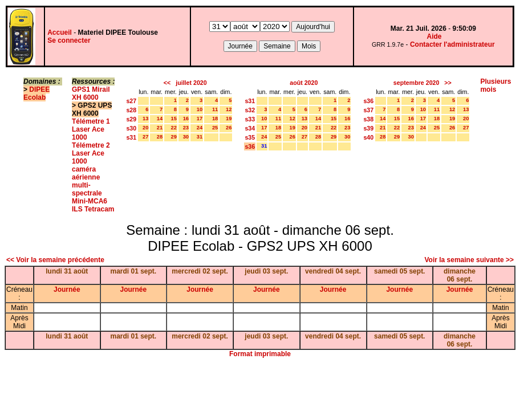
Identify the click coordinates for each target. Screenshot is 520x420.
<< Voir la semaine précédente (55, 260)
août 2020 (304, 83)
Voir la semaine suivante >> (469, 260)
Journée (67, 289)
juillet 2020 (191, 83)
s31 (131, 137)
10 (200, 109)
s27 (131, 101)
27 (145, 137)
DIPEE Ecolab (36, 93)
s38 (368, 119)
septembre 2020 (417, 83)
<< (167, 83)
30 (186, 137)
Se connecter (69, 40)
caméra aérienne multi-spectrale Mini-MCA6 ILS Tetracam (93, 189)
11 (215, 109)
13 (145, 119)
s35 (250, 137)
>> (448, 83)
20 (145, 128)
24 (200, 128)
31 (200, 137)
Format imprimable (260, 354)
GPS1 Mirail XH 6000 (91, 93)
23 (186, 128)
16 (186, 119)
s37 (368, 110)
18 (215, 119)
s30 (131, 128)
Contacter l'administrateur (452, 44)
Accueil (60, 32)
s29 (131, 119)
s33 (250, 119)
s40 (368, 137)
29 (173, 137)
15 (173, 119)
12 (229, 109)
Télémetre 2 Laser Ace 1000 (91, 153)
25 (215, 128)
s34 (250, 128)
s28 (131, 110)
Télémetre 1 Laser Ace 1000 (91, 129)
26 (229, 128)
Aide (434, 36)
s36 (250, 146)
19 (229, 119)
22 (173, 128)
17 (200, 119)
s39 (368, 128)
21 (160, 128)
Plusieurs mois (495, 85)
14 (160, 119)
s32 (250, 110)
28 (160, 137)
